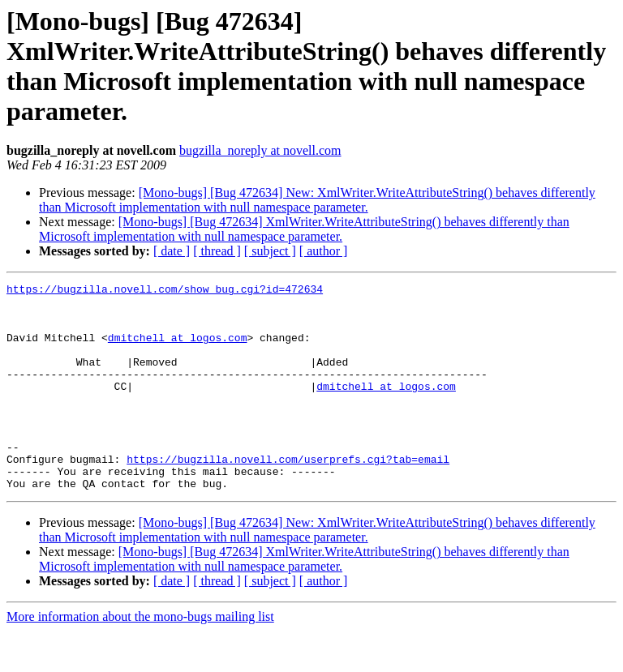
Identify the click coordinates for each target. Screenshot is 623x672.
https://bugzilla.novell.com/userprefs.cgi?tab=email (288, 495)
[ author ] (324, 251)
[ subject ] (270, 251)
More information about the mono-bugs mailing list (140, 658)
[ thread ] (217, 251)
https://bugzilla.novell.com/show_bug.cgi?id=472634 (165, 291)
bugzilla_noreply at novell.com (260, 150)
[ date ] (172, 251)
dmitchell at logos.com (178, 349)
